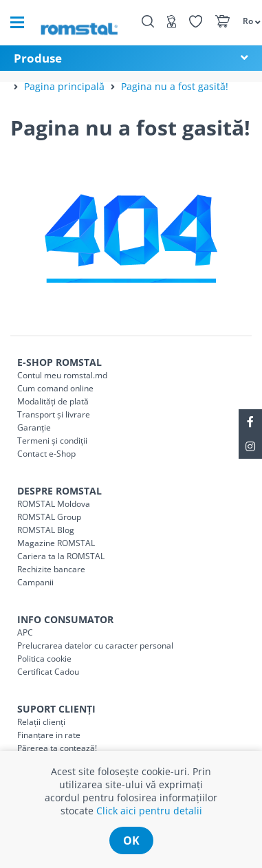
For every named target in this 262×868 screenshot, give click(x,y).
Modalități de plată (53, 401)
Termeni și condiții (52, 441)
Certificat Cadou (48, 672)
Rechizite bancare (51, 569)
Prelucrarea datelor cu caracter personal (95, 645)
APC (25, 632)
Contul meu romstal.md (62, 375)
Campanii (35, 582)
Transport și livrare (54, 414)
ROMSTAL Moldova (54, 504)
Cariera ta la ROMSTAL (61, 556)
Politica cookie (44, 659)
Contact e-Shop (46, 454)
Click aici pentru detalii (149, 811)
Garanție (34, 427)
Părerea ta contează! (57, 748)
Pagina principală (64, 86)
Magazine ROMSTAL (56, 543)
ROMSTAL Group (49, 517)
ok (131, 840)
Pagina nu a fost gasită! (175, 86)
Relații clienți (41, 722)
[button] (245, 21)
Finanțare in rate (49, 735)
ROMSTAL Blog (46, 530)
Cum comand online (55, 388)
